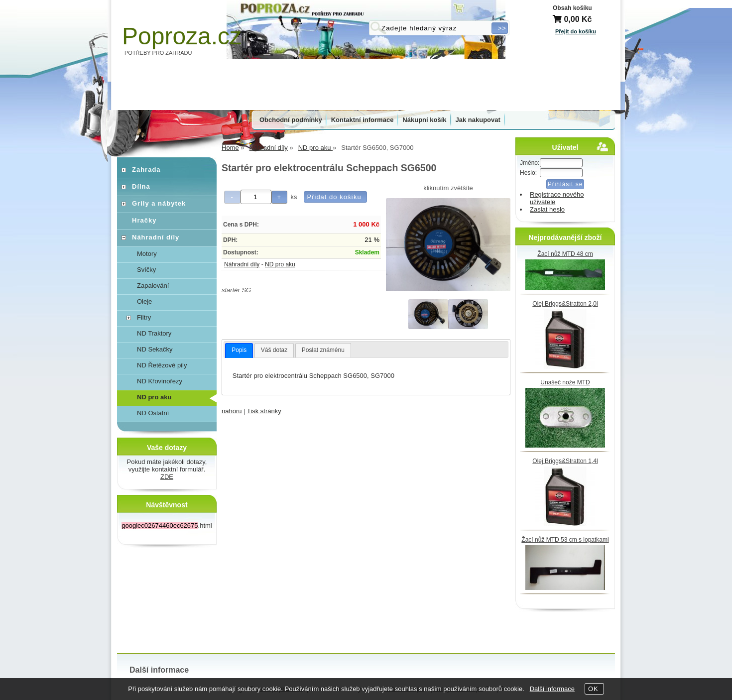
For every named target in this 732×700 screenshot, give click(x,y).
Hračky (144, 220)
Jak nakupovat (478, 120)
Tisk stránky (264, 411)
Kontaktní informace (363, 120)
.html (167, 525)
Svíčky (146, 270)
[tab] (239, 350)
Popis (239, 350)
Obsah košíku (572, 8)
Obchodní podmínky (291, 120)
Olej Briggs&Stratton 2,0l (565, 304)
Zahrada (146, 170)
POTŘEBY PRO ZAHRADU (158, 53)
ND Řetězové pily (162, 365)
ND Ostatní (153, 413)
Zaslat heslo (547, 209)
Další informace (552, 689)
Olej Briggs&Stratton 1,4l (565, 461)
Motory (147, 254)
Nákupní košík (424, 120)
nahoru (232, 411)
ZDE (167, 477)
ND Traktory (154, 333)
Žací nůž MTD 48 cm (565, 254)
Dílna (141, 186)
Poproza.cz (182, 36)
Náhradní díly (242, 264)
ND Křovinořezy (160, 381)
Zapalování (153, 286)
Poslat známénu (323, 350)
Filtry (144, 317)
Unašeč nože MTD (565, 382)
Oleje (144, 301)
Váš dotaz (274, 350)
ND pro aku (280, 264)
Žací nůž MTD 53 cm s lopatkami (565, 540)
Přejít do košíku (576, 31)
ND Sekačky (155, 349)
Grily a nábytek (159, 203)
